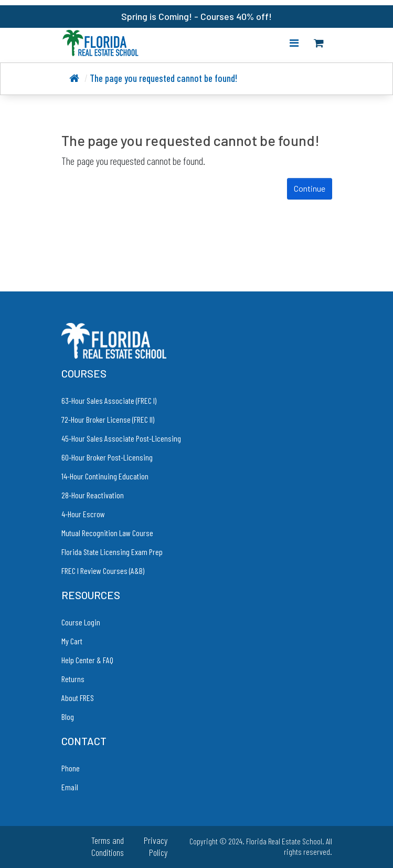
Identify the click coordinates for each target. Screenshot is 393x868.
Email (70, 787)
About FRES (78, 698)
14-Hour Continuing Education (105, 476)
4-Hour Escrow (83, 514)
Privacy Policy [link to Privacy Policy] (156, 846)
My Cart (72, 641)
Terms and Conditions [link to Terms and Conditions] (108, 846)
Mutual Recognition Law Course (107, 533)
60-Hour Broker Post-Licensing (107, 457)
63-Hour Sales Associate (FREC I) (109, 400)
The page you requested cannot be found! (163, 78)
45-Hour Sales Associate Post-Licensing (121, 438)
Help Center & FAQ (87, 660)
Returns (73, 679)
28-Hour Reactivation (93, 495)
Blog (68, 717)
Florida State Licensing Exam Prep (112, 552)
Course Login (81, 622)
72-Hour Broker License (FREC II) (108, 419)
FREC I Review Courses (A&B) (103, 571)
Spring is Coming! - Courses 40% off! (196, 16)
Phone (71, 768)
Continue (310, 188)
